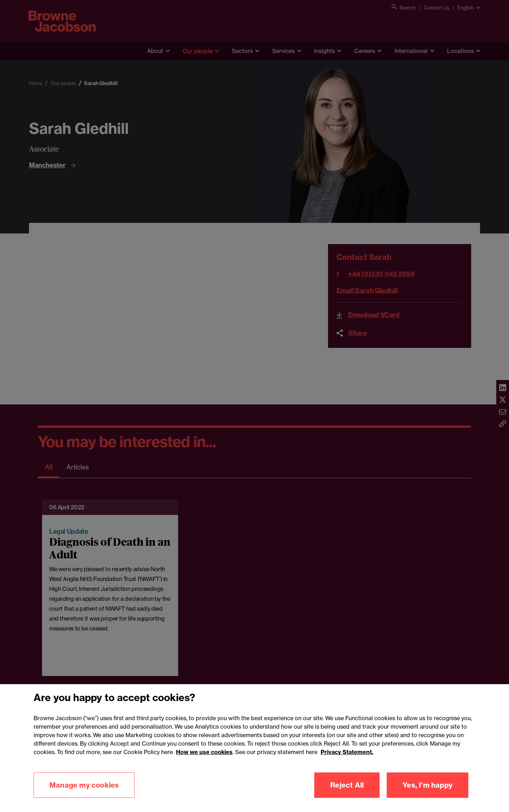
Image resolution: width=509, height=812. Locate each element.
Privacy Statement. (347, 759)
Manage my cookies (84, 792)
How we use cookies (204, 759)
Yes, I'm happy (428, 792)
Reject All (347, 792)
